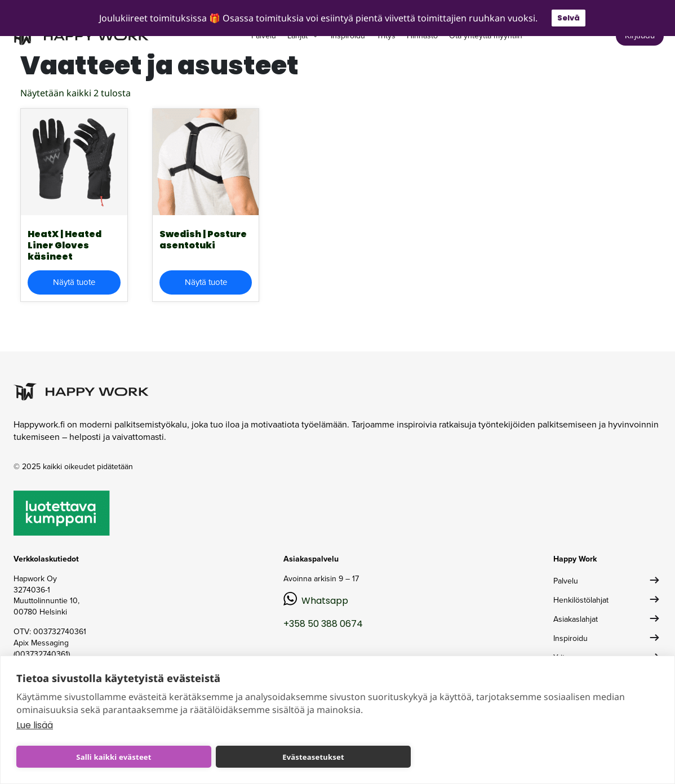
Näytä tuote (74, 282)
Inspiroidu (570, 638)
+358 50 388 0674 (323, 624)
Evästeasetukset (313, 757)
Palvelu (566, 581)
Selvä (569, 18)
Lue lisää (35, 725)
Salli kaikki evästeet (114, 757)
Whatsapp (325, 601)
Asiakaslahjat (576, 619)
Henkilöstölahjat (581, 600)
